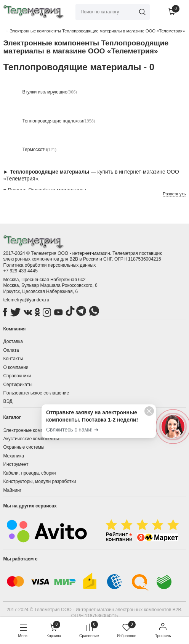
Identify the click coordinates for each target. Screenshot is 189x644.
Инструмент (16, 464)
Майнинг (12, 490)
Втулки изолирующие (45, 92)
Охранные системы (24, 447)
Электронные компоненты (31, 430)
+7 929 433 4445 (20, 271)
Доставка (13, 341)
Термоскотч (34, 150)
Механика (14, 456)
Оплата (11, 350)
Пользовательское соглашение (36, 393)
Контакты (13, 359)
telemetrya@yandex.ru (26, 300)
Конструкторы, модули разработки (39, 481)
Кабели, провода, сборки (29, 473)
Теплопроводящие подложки (53, 121)
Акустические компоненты (31, 439)
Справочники (17, 376)
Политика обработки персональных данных (49, 265)
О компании (16, 367)
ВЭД (8, 401)
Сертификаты (18, 385)
